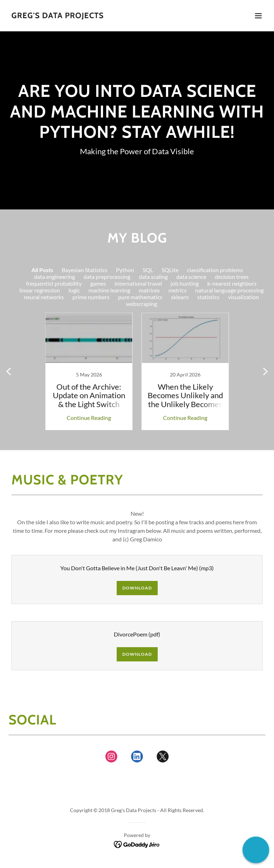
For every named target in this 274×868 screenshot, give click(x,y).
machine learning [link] (109, 290)
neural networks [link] (44, 297)
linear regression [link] (40, 290)
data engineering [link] (54, 277)
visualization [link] (243, 297)
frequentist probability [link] (54, 283)
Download (137, 588)
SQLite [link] (170, 270)
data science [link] (191, 277)
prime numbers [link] (91, 297)
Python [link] (125, 270)
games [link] (98, 283)
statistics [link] (208, 297)
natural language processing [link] (229, 290)
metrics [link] (177, 290)
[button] (258, 16)
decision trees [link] (232, 277)
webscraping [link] (141, 304)
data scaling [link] (153, 277)
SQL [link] (148, 270)
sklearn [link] (180, 297)
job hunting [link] (185, 283)
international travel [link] (138, 283)
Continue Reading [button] (89, 418)
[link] (58, 16)
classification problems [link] (215, 270)
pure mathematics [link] (140, 297)
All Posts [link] (42, 270)
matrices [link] (149, 290)
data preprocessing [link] (107, 277)
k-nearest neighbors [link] (232, 283)
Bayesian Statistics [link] (85, 270)
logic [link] (74, 290)
